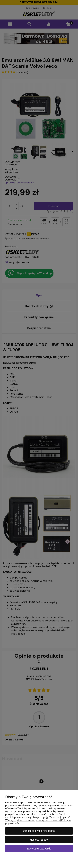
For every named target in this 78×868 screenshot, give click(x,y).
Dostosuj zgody (39, 840)
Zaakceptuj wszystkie (39, 849)
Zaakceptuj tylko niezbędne (39, 831)
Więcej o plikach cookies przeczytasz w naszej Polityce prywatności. (38, 822)
